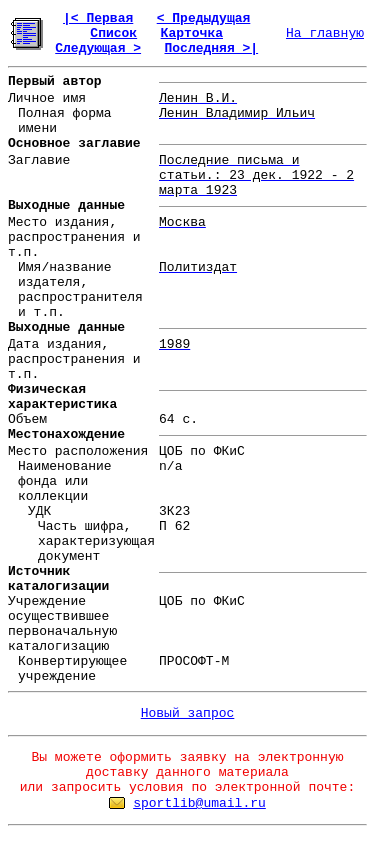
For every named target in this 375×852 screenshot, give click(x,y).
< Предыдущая (204, 18)
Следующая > (98, 48)
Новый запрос (188, 713)
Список (113, 33)
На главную (325, 33)
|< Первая (98, 18)
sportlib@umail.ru (199, 803)
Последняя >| (211, 48)
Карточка (192, 33)
